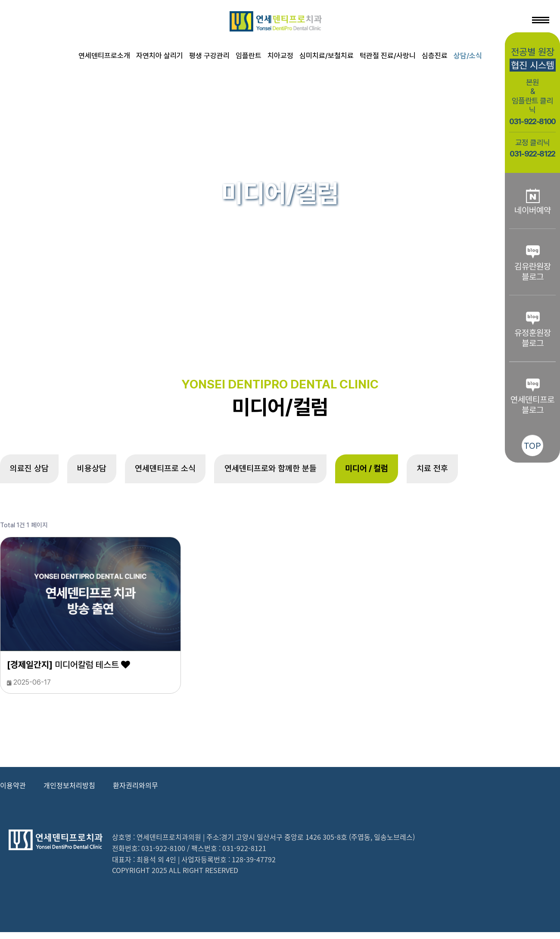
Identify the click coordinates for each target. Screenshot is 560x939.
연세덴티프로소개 (104, 56)
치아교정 (280, 56)
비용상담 (107, 472)
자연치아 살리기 (160, 56)
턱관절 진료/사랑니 (388, 56)
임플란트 (249, 56)
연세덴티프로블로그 (532, 396)
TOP (532, 446)
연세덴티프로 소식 (191, 472)
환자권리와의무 (135, 792)
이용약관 (13, 792)
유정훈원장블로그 (533, 329)
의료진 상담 (34, 472)
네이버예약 (533, 202)
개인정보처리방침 (69, 792)
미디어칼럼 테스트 (68, 671)
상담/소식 (468, 56)
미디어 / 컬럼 (421, 472)
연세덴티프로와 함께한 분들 (311, 472)
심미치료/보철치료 (327, 56)
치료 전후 (497, 472)
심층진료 (435, 56)
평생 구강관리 (209, 56)
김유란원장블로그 (533, 263)
